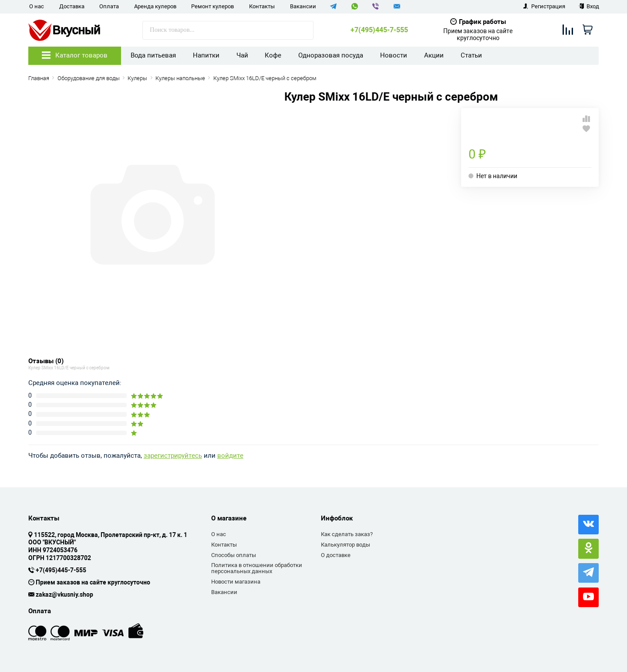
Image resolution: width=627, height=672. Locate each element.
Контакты (262, 6)
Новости (394, 55)
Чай (242, 55)
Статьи (471, 55)
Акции (434, 55)
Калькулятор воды (346, 545)
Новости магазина (236, 582)
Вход (589, 6)
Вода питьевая (153, 55)
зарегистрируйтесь (173, 456)
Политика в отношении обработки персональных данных (257, 568)
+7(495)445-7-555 (379, 30)
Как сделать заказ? (347, 534)
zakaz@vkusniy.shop (64, 595)
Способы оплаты (234, 555)
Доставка (72, 6)
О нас (37, 6)
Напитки (206, 55)
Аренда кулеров (155, 6)
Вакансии (303, 6)
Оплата (109, 6)
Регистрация (544, 6)
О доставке (336, 555)
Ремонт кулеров (212, 6)
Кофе (273, 55)
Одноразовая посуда (331, 55)
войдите (230, 456)
